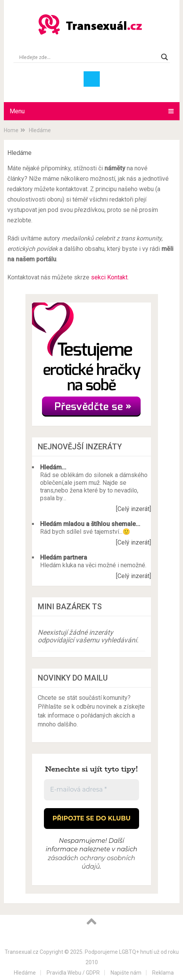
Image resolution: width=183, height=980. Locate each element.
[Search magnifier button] (165, 57)
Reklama (163, 973)
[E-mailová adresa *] (91, 790)
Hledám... (53, 467)
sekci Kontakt (109, 277)
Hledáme (25, 973)
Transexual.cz (22, 952)
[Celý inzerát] (133, 509)
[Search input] (88, 57)
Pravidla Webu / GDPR (73, 973)
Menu (17, 111)
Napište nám (126, 973)
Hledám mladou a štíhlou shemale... (90, 524)
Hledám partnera (64, 557)
